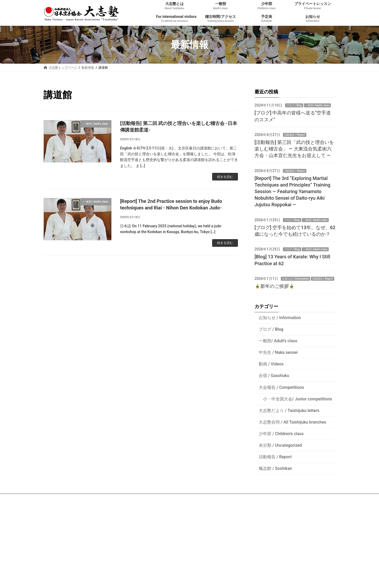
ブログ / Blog (294, 105)
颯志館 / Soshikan (275, 468)
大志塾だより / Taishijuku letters (289, 410)
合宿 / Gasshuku (274, 376)
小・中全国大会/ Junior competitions (298, 399)
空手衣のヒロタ (59, 545)
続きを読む (225, 177)
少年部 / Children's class (281, 433)
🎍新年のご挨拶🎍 (275, 286)
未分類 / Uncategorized (280, 445)
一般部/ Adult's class (317, 105)
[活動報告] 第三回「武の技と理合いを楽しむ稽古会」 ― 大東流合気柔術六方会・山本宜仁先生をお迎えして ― (294, 149)
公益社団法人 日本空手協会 (68, 531)
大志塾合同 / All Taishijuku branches (292, 422)
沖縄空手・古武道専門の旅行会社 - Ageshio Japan (84, 537)
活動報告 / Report (295, 135)
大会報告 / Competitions (281, 387)
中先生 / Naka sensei (278, 352)
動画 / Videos (271, 364)
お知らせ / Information (295, 279)
